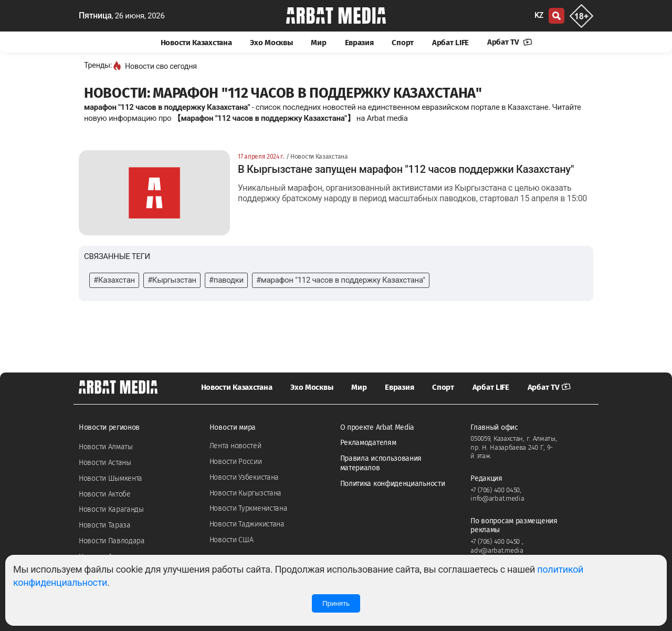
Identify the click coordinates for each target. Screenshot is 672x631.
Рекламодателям (368, 443)
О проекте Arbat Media (377, 427)
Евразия (359, 43)
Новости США (232, 540)
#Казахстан (114, 280)
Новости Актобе (105, 494)
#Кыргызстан (172, 280)
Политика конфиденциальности (393, 484)
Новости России (236, 462)
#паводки (226, 280)
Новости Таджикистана (247, 524)
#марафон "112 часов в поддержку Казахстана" (341, 280)
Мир (318, 43)
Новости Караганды (111, 509)
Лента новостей (235, 446)
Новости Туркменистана (249, 508)
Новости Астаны (105, 463)
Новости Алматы (106, 447)
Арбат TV (510, 42)
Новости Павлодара (112, 541)
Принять (336, 603)
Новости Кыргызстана (245, 493)
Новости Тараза (105, 525)
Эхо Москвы (271, 43)
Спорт (403, 43)
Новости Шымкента (111, 478)
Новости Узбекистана (244, 477)
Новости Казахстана (196, 43)
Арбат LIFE (450, 43)
